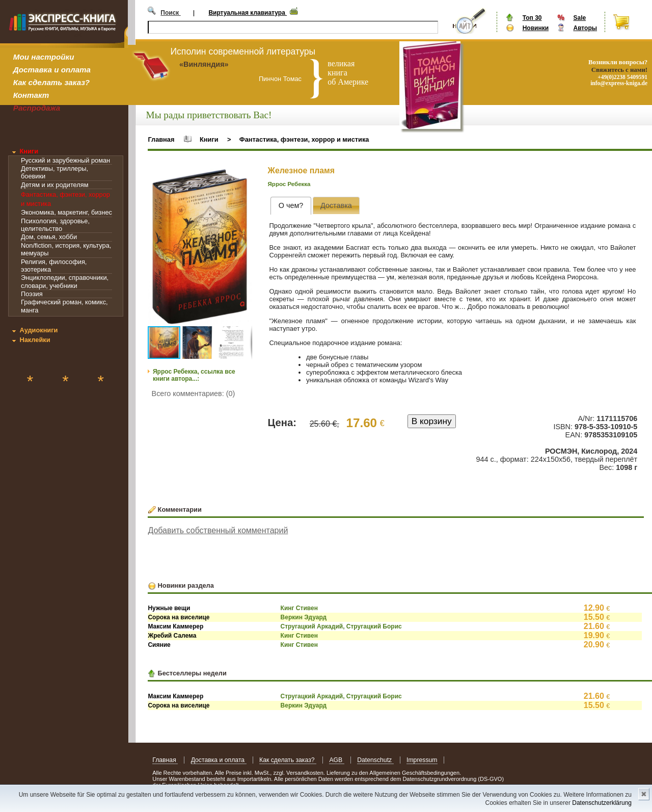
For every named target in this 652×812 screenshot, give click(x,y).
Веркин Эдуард (304, 617)
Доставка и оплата (52, 70)
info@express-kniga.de (619, 83)
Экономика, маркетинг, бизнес (66, 212)
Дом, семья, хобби (49, 237)
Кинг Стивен (299, 608)
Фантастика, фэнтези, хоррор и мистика (304, 139)
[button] (243, 178)
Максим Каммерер (175, 626)
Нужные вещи (169, 608)
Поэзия (32, 294)
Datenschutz (375, 760)
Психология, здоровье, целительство (55, 225)
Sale (579, 18)
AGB (336, 760)
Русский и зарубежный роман (65, 160)
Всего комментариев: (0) (194, 394)
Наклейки (35, 340)
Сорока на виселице (179, 617)
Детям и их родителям (55, 185)
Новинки (536, 28)
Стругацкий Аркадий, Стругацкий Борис (341, 626)
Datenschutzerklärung (602, 803)
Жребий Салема (172, 636)
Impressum (422, 760)
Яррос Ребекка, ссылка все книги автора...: (194, 375)
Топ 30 (532, 18)
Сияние (159, 645)
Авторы (585, 28)
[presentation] (291, 206)
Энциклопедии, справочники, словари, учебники (65, 281)
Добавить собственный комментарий (218, 530)
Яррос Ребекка (289, 184)
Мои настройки (44, 57)
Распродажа (37, 108)
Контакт (31, 95)
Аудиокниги (38, 330)
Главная (161, 139)
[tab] (291, 206)
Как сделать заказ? (51, 82)
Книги (29, 151)
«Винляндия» (204, 64)
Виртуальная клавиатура (248, 13)
